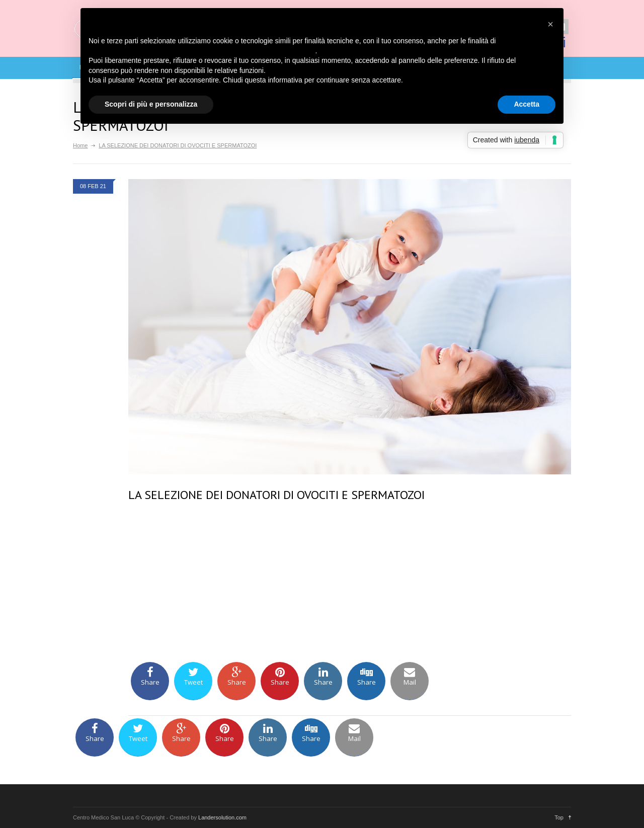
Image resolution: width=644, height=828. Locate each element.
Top (559, 817)
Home (80, 145)
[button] (550, 24)
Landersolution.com (222, 817)
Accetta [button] (527, 104)
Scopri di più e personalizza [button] (151, 104)
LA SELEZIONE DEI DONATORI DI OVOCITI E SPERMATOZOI (276, 495)
